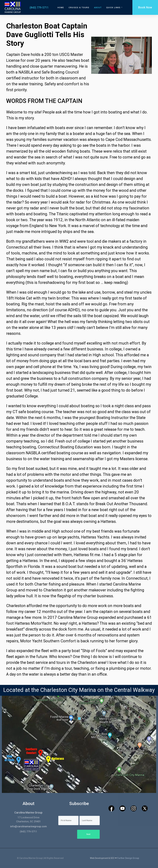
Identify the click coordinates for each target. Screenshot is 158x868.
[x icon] (145, 808)
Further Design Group (128, 858)
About (98, 8)
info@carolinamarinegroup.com (28, 826)
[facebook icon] (111, 808)
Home (61, 8)
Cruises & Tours (79, 8)
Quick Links (115, 7)
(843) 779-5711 (39, 8)
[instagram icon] (134, 808)
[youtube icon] (123, 808)
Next (88, 834)
